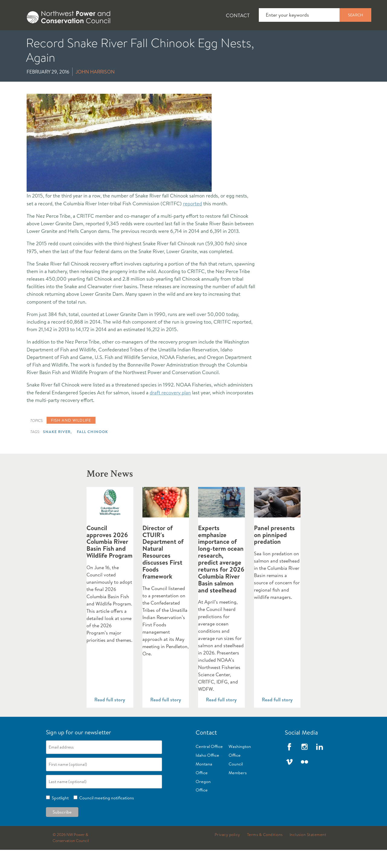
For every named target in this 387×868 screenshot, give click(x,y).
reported (192, 222)
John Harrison (95, 90)
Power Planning (169, 40)
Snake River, (57, 450)
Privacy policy (227, 853)
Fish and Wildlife (107, 40)
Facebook (289, 765)
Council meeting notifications (106, 816)
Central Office (209, 765)
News (58, 40)
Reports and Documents (284, 40)
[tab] (18, 39)
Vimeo (289, 780)
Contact (238, 15)
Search (356, 15)
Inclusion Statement (308, 853)
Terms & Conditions (265, 853)
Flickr (304, 780)
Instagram (304, 765)
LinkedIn (320, 765)
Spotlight (59, 816)
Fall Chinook (92, 450)
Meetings (222, 40)
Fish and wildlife (71, 438)
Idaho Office (207, 773)
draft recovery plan (170, 411)
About (23, 40)
